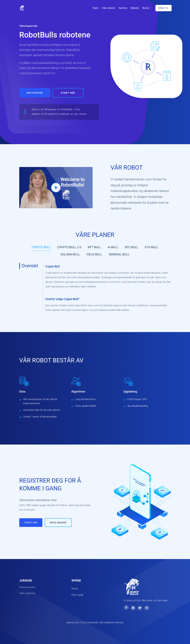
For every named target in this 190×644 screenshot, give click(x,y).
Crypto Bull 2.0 (69, 247)
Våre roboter (109, 8)
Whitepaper (35, 93)
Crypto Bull (41, 247)
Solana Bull (70, 254)
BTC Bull (132, 247)
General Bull (119, 254)
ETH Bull (152, 247)
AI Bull (113, 247)
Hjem (96, 8)
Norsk (146, 8)
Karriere (123, 8)
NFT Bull (94, 247)
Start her (68, 93)
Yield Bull (94, 254)
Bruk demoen (58, 523)
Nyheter (135, 8)
